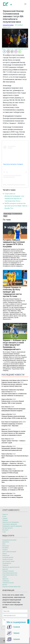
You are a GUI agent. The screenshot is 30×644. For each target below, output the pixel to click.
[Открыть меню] (25, 4)
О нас (4, 532)
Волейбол (5, 548)
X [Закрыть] (28, 621)
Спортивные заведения (10, 524)
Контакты (5, 530)
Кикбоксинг (6, 555)
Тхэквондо (6, 581)
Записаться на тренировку (11, 522)
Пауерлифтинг (7, 563)
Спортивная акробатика (10, 573)
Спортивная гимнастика (10, 575)
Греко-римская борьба (9, 552)
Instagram (17, 639)
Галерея (5, 518)
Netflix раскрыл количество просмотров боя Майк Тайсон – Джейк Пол (16, 206)
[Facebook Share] (4, 52)
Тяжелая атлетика (8, 583)
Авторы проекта (7, 528)
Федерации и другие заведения (12, 526)
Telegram (16, 633)
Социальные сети (16, 422)
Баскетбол (6, 542)
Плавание (5, 565)
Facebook (17, 627)
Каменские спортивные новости (12, 380)
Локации (5, 520)
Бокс (3, 407)
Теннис (9, 469)
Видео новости (6, 461)
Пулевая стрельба (8, 571)
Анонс (4, 516)
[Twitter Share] (8, 52)
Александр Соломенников (13, 214)
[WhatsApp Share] (20, 52)
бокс (5, 216)
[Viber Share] (16, 52)
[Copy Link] (12, 52)
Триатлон (5, 579)
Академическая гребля (9, 540)
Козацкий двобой (8, 557)
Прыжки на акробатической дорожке (11, 568)
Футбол (10, 399)
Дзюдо (5, 554)
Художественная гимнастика (11, 382)
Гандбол (5, 550)
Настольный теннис (9, 561)
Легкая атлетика (7, 559)
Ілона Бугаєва (8, 25)
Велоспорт (5, 390)
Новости (25, 380)
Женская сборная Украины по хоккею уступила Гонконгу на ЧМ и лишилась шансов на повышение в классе (13, 433)
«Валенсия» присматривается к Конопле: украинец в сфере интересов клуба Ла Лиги (15, 480)
